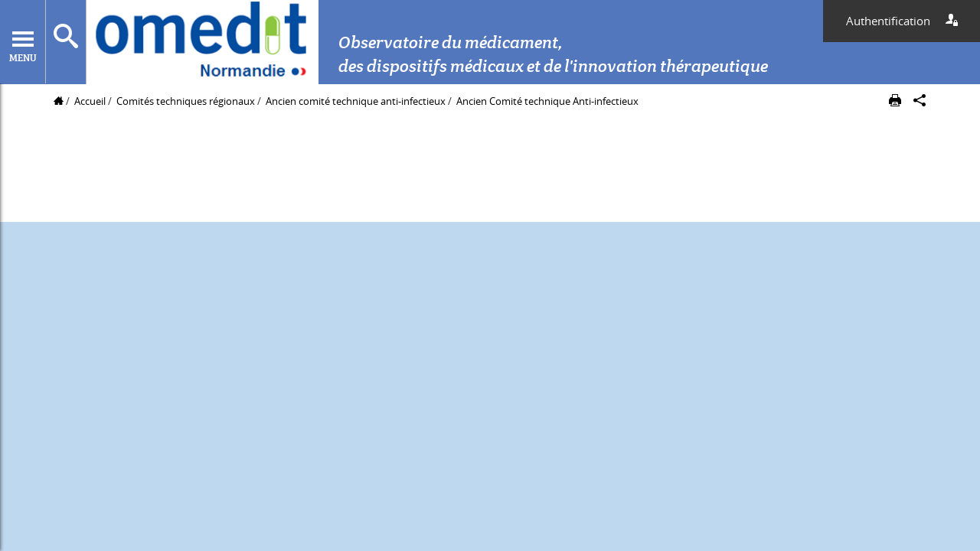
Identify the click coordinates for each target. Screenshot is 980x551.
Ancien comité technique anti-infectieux (357, 101)
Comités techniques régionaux (186, 101)
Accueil (90, 101)
